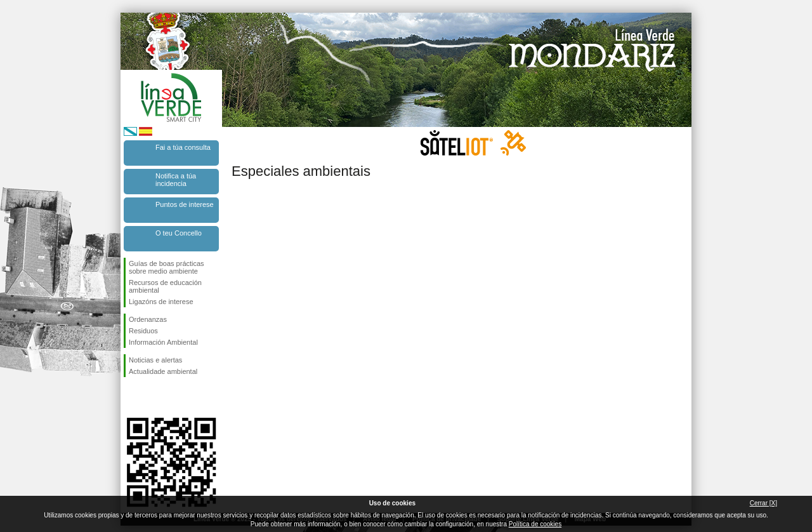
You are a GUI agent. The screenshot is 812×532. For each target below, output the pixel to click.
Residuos (143, 331)
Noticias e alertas (155, 360)
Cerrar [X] (763, 503)
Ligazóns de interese (161, 302)
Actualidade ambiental (163, 371)
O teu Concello (179, 233)
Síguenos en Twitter (152, 397)
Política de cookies (535, 524)
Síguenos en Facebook (131, 397)
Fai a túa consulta (183, 147)
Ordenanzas (148, 319)
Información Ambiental (163, 342)
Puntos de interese (185, 204)
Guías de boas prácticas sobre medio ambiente (167, 267)
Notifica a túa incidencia (176, 180)
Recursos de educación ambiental (165, 286)
